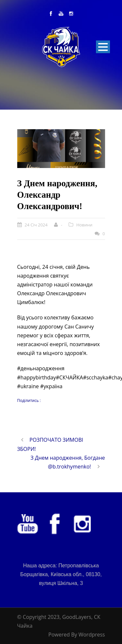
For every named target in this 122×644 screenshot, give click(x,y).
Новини (84, 225)
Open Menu (103, 47)
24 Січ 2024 (36, 225)
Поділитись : (29, 400)
